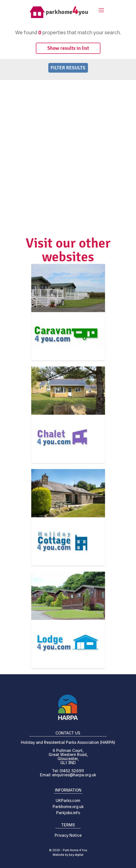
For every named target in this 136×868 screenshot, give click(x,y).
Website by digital (68, 855)
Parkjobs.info (68, 813)
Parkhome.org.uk (68, 807)
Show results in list (68, 48)
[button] (100, 11)
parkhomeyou (67, 12)
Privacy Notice (68, 835)
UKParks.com (68, 801)
